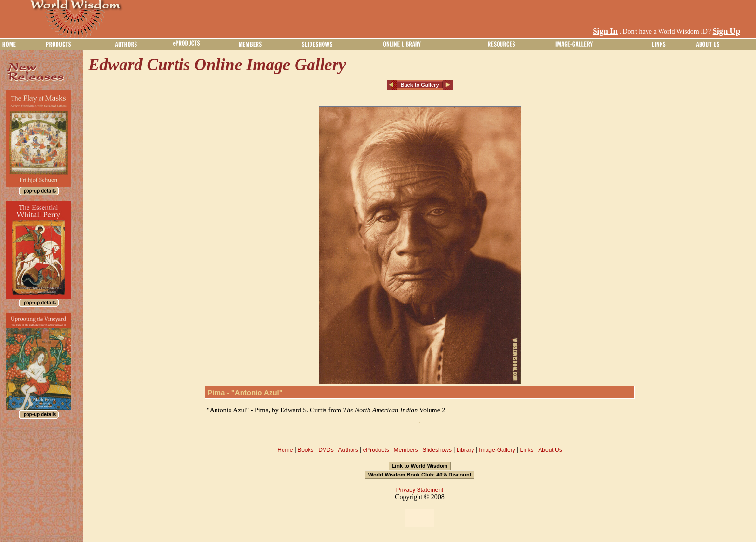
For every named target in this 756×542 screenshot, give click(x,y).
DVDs (326, 450)
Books (305, 450)
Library (466, 450)
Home (285, 450)
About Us (550, 450)
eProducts (376, 450)
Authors (348, 450)
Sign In (605, 31)
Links (527, 450)
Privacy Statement (420, 490)
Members (405, 450)
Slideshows (437, 450)
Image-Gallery (497, 450)
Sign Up (726, 31)
